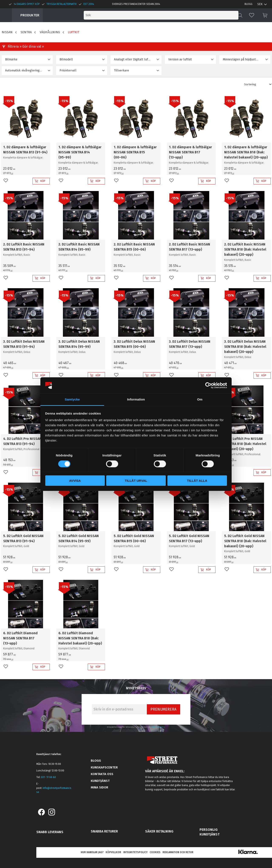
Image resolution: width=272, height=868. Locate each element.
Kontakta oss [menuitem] (102, 774)
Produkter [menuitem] (30, 15)
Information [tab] (136, 399)
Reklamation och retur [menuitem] (178, 852)
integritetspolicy (158, 727)
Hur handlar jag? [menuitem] (92, 852)
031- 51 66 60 (48, 777)
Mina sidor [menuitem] (99, 787)
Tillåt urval (136, 481)
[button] (252, 15)
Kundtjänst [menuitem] (100, 781)
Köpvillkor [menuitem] (113, 852)
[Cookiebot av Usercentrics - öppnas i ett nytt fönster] (208, 385)
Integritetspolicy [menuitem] (135, 852)
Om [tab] (200, 399)
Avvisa (75, 481)
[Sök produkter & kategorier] (201, 15)
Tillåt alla (197, 481)
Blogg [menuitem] (249, 4)
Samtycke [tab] (72, 399)
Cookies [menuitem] (155, 852)
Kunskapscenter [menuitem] (104, 767)
